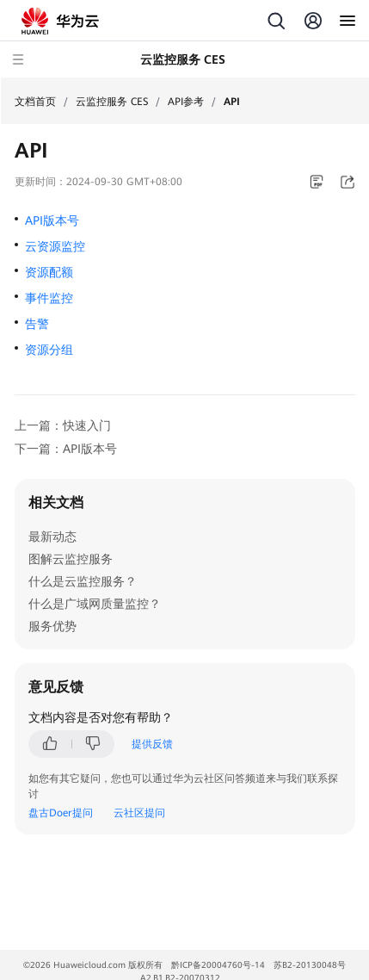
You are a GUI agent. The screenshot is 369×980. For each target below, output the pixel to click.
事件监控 (49, 298)
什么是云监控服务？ (83, 581)
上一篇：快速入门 (63, 425)
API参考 (186, 102)
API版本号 (52, 220)
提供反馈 (152, 744)
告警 (37, 324)
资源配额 (49, 272)
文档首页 (35, 102)
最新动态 (52, 537)
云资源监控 (55, 246)
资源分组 (49, 350)
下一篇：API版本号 (66, 449)
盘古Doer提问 (61, 813)
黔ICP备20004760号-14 (218, 965)
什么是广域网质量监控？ (95, 604)
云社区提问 (139, 813)
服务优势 (52, 626)
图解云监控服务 (71, 559)
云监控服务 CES (112, 102)
